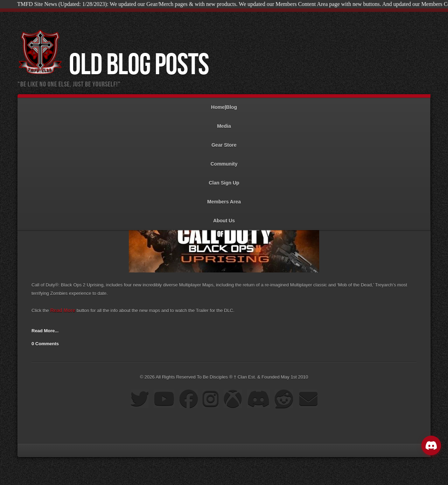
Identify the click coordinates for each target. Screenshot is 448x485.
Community (224, 161)
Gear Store (224, 142)
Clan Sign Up (224, 179)
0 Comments (45, 344)
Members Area (224, 198)
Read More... (45, 331)
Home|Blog (224, 104)
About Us (224, 217)
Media (224, 123)
